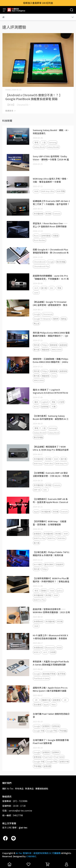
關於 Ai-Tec (8, 789)
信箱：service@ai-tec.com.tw (17, 811)
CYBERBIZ (31, 856)
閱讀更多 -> (10, 111)
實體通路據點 (42, 789)
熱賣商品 (29, 789)
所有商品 (19, 789)
